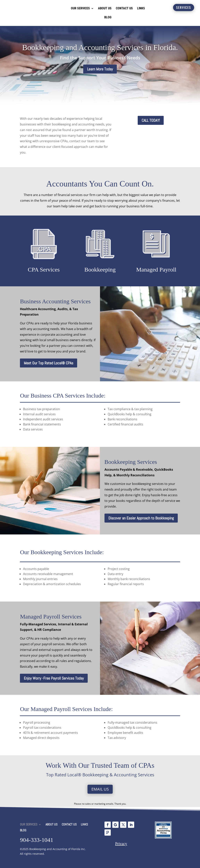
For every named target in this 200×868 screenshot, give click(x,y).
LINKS (141, 8)
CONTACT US (124, 8)
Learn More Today (100, 69)
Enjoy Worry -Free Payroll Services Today (54, 678)
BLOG (108, 17)
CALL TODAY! (151, 120)
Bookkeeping (100, 269)
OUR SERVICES (80, 8)
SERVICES (184, 7)
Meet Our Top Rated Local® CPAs (49, 363)
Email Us (100, 789)
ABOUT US (105, 8)
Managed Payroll (156, 269)
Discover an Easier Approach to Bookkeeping (141, 518)
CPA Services (44, 269)
